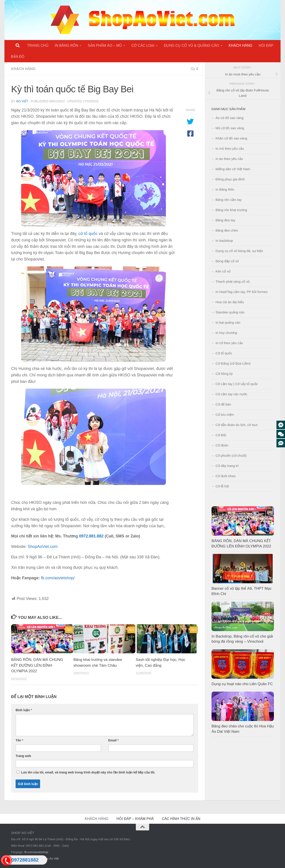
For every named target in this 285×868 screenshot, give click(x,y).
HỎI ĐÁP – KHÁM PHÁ (135, 819)
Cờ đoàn (222, 445)
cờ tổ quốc (88, 234)
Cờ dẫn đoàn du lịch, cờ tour (237, 425)
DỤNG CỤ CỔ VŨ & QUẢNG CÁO (191, 45)
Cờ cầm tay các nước (231, 394)
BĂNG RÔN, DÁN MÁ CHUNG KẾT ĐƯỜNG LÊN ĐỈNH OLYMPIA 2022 (37, 665)
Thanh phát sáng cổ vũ (233, 282)
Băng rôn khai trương (231, 210)
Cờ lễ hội (222, 486)
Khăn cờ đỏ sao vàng (231, 138)
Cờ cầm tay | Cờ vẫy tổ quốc (237, 384)
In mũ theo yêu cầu (230, 148)
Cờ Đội (221, 435)
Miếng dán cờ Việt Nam (233, 169)
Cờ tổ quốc (224, 353)
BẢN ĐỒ (18, 57)
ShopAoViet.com (43, 547)
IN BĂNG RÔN (67, 45)
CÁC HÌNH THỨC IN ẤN (181, 819)
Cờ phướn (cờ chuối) (231, 455)
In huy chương (226, 333)
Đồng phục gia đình (230, 179)
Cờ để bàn (223, 404)
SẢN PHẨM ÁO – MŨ (105, 45)
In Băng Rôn (225, 189)
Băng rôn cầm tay (229, 200)
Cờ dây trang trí (227, 466)
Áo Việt (22, 101)
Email (113, 740)
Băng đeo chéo (227, 230)
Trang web (23, 756)
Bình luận (24, 710)
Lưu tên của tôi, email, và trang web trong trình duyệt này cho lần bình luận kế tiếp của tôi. (88, 772)
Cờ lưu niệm (225, 415)
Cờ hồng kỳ (224, 374)
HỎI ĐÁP (266, 45)
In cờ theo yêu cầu (229, 343)
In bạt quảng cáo (228, 322)
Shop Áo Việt (50, 859)
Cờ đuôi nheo (226, 476)
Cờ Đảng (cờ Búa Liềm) (233, 363)
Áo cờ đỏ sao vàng (230, 118)
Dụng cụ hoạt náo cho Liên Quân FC (242, 684)
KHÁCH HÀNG (241, 45)
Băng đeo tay (225, 220)
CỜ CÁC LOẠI (143, 45)
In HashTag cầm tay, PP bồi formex (242, 292)
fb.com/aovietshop (36, 852)
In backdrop (224, 241)
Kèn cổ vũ (223, 271)
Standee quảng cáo (230, 312)
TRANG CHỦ (38, 45)
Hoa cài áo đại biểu (230, 302)
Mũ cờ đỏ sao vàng (230, 128)
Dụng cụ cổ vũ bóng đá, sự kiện (239, 251)
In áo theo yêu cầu (229, 159)
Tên (19, 740)
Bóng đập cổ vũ (227, 261)
